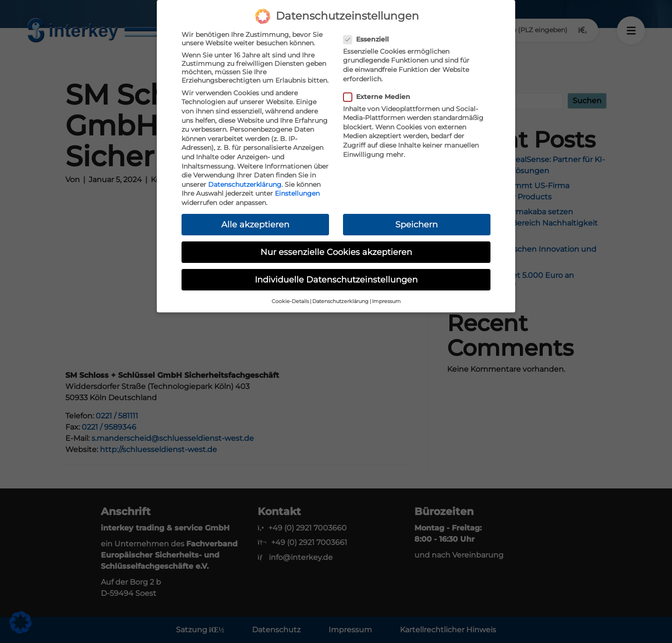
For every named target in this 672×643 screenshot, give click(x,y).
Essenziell (369, 39)
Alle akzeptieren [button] (255, 224)
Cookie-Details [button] (290, 301)
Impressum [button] (386, 301)
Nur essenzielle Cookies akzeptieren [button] (336, 252)
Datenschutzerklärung (245, 184)
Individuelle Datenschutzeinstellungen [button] (336, 279)
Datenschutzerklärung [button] (340, 301)
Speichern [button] (416, 224)
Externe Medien (380, 97)
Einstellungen (297, 193)
